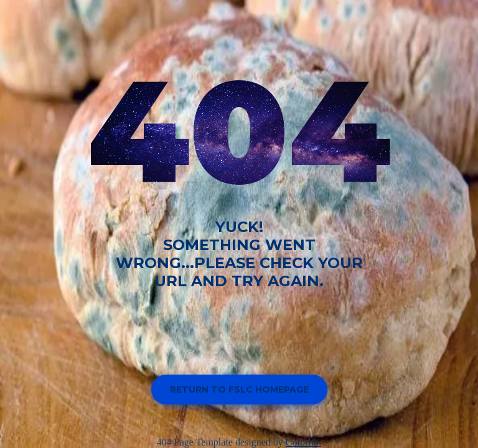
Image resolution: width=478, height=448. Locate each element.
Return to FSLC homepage (239, 390)
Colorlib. (303, 442)
